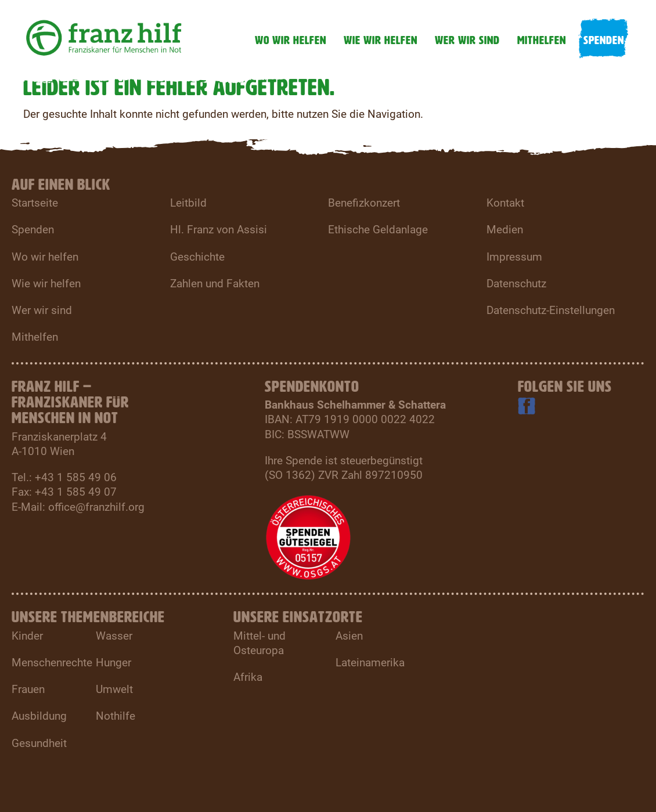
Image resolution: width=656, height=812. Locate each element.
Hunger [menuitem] (113, 663)
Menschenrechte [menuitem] (52, 663)
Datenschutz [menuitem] (516, 284)
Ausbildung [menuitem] (39, 716)
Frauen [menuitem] (28, 689)
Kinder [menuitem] (27, 636)
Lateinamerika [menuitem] (370, 663)
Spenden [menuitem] (33, 230)
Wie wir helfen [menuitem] (46, 284)
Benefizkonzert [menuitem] (364, 203)
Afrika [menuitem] (248, 677)
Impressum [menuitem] (514, 257)
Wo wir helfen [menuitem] (45, 257)
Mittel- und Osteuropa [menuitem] (259, 643)
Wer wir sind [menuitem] (42, 310)
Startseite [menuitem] (35, 203)
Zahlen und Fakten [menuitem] (215, 284)
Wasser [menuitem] (114, 636)
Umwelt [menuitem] (114, 689)
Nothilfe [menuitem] (116, 716)
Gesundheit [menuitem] (39, 743)
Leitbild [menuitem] (188, 203)
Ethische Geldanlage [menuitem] (378, 230)
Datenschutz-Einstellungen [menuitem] (551, 310)
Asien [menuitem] (349, 636)
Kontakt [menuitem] (505, 203)
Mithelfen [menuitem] (35, 337)
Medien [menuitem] (505, 230)
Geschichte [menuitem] (197, 257)
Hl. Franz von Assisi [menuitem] (219, 230)
